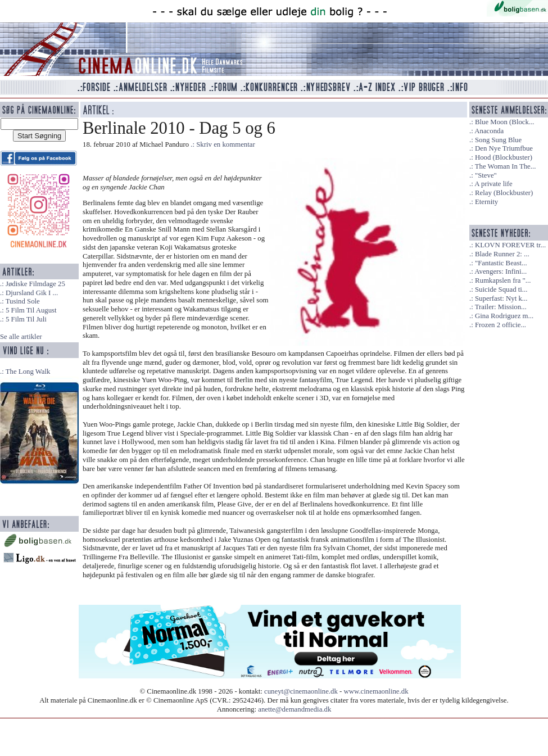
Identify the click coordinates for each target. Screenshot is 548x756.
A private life (493, 184)
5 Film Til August (31, 310)
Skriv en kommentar (226, 144)
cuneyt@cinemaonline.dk (301, 691)
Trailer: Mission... (501, 307)
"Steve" (486, 175)
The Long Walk (28, 372)
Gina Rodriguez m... (504, 316)
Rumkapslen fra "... (503, 280)
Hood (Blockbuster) (504, 157)
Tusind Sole (23, 301)
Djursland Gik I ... (32, 293)
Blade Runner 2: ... (502, 254)
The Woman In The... (506, 166)
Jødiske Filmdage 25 (35, 284)
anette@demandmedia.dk (295, 709)
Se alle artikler (21, 337)
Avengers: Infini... (501, 271)
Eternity (486, 202)
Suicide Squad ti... (501, 289)
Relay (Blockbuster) (504, 193)
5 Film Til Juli (26, 319)
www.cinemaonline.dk (376, 691)
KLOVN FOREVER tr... (510, 245)
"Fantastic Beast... (501, 263)
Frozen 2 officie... (501, 325)
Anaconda (489, 131)
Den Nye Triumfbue (504, 148)
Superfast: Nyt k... (501, 298)
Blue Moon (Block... (505, 122)
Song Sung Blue (498, 140)
